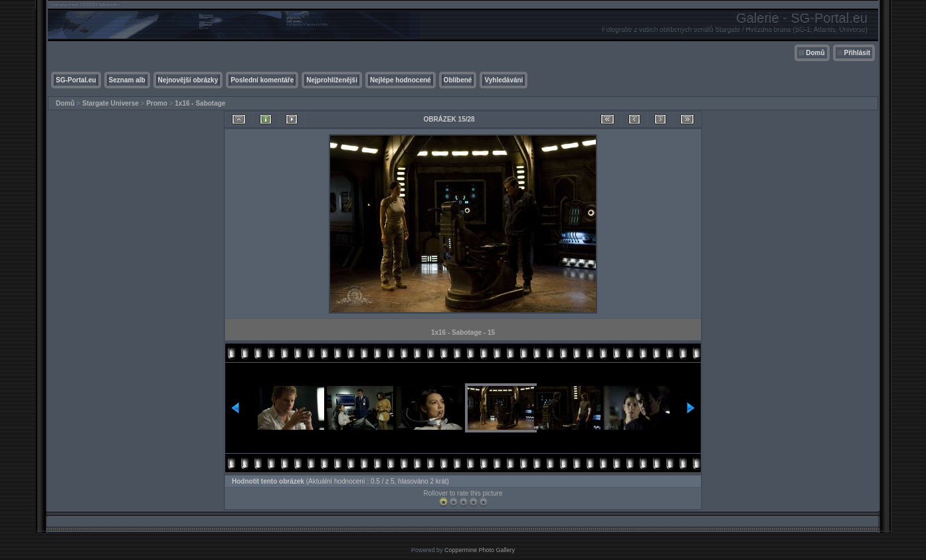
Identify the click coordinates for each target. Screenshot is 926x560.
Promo (157, 103)
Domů (815, 53)
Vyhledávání (504, 80)
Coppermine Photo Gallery (480, 550)
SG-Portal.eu (76, 80)
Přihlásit (857, 53)
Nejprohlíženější (332, 80)
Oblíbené (458, 80)
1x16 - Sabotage (200, 103)
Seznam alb (127, 80)
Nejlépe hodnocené (401, 80)
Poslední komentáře (262, 80)
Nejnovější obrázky (188, 80)
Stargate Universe (111, 103)
